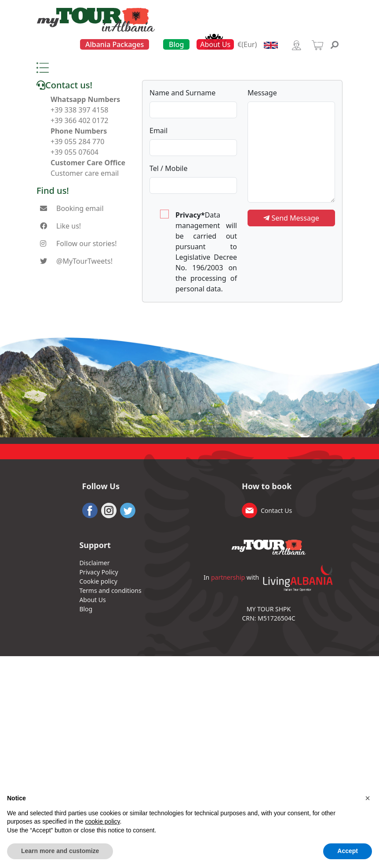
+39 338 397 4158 (79, 110)
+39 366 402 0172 (79, 120)
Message (262, 93)
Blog (176, 44)
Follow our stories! (87, 243)
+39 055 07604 (75, 152)
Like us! (69, 226)
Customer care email (85, 173)
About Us (215, 44)
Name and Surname (182, 93)
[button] (368, 798)
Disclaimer (94, 563)
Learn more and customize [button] (60, 851)
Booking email (80, 208)
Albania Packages (115, 44)
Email (159, 131)
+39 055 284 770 (77, 142)
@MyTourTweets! (84, 261)
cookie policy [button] (102, 821)
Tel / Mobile (169, 168)
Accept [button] (348, 851)
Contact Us (276, 510)
